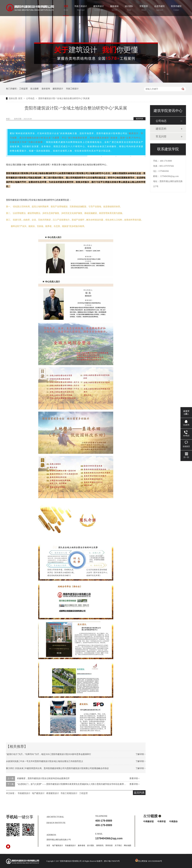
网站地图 (127, 845)
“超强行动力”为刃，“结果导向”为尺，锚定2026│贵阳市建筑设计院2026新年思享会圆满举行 (49, 754)
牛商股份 (173, 822)
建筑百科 (161, 129)
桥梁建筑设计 (53, 793)
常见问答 (161, 137)
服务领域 (114, 8)
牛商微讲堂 (148, 822)
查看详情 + (134, 778)
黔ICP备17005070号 (112, 861)
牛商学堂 (162, 822)
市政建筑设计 (24, 793)
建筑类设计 (99, 8)
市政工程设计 (81, 8)
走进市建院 (159, 8)
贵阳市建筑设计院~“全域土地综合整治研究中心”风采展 (64, 98)
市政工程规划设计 (69, 793)
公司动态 (31, 98)
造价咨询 (46, 89)
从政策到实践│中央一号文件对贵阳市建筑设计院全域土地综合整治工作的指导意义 (45, 761)
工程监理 (23, 89)
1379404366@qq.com (169, 176)
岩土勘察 (34, 89)
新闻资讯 (100, 845)
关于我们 (118, 845)
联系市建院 (176, 8)
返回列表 (139, 119)
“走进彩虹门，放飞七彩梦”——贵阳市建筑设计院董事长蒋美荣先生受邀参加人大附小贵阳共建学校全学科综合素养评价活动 (75, 784)
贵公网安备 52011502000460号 (149, 861)
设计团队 (129, 8)
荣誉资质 (144, 8)
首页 (66, 8)
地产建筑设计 (38, 793)
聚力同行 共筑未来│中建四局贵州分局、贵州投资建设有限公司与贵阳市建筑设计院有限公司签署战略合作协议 (57, 768)
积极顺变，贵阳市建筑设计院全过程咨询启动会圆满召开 (43, 778)
